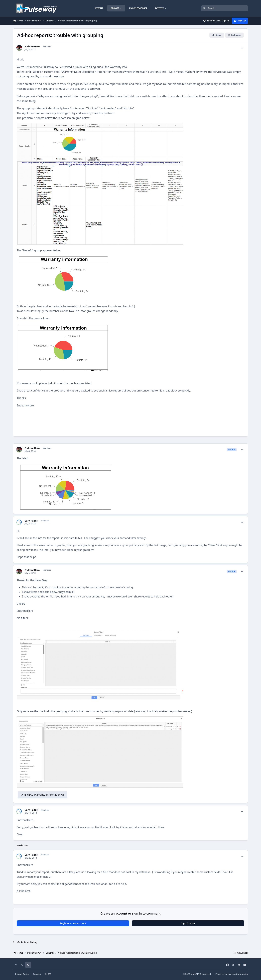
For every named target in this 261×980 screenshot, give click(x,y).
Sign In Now (188, 923)
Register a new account (73, 923)
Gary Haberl (31, 521)
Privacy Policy (22, 974)
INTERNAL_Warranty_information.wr (42, 795)
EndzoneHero (32, 47)
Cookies (37, 974)
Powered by (232, 974)
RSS (48, 974)
